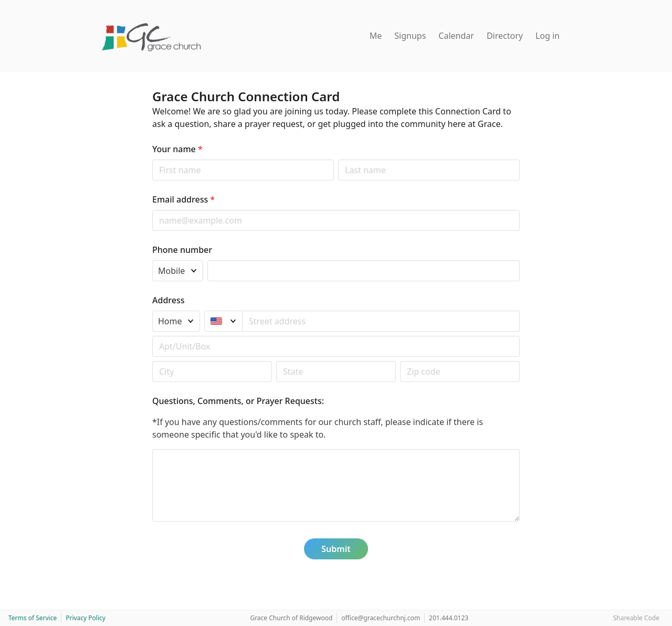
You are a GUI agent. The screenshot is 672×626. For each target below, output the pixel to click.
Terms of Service (33, 618)
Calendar (456, 36)
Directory (505, 36)
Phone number (182, 250)
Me (376, 36)
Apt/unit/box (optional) (152, 336)
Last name (338, 159)
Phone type (152, 260)
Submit (336, 549)
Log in (548, 36)
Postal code (152, 361)
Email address (183, 199)
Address (169, 300)
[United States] (223, 321)
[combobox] (381, 321)
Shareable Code (636, 618)
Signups (410, 36)
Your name (177, 149)
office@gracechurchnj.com (381, 618)
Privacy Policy (86, 618)
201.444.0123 (449, 618)
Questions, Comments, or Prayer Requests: (238, 401)
